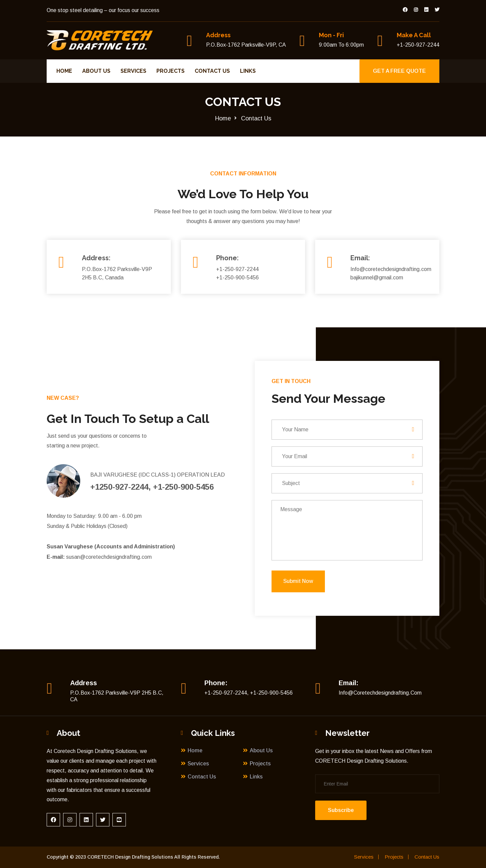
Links (248, 71)
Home (65, 71)
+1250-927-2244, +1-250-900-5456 (152, 487)
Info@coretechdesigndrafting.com (380, 693)
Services (134, 71)
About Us (97, 71)
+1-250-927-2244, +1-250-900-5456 (249, 693)
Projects (171, 71)
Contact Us (213, 71)
